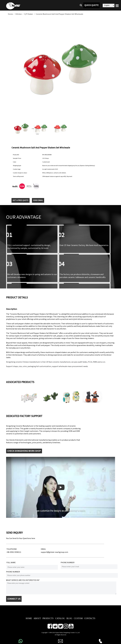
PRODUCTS (48, 618)
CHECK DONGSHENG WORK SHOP (24, 451)
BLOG (69, 618)
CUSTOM (78, 618)
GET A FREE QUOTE (21, 200)
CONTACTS (90, 618)
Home (10, 14)
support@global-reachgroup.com (54, 552)
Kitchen (19, 14)
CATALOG (60, 618)
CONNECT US (14, 599)
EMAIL (43, 549)
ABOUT (37, 618)
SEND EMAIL (38, 200)
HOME (29, 618)
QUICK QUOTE (91, 5)
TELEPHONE (12, 549)
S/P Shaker (29, 14)
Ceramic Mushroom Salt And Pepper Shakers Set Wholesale (59, 14)
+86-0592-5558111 (14, 552)
